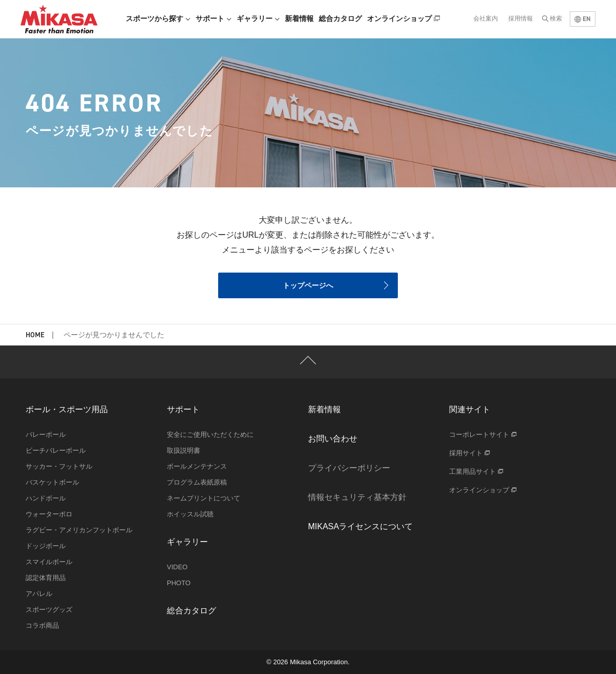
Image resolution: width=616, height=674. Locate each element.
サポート (214, 18)
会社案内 (486, 18)
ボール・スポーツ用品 (67, 409)
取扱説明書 (184, 450)
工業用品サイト (476, 471)
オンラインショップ (403, 18)
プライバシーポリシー (349, 468)
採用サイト (469, 453)
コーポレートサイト (483, 435)
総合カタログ (340, 18)
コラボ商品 (42, 625)
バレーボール (46, 435)
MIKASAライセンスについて (360, 526)
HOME (35, 335)
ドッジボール (46, 546)
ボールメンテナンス (197, 466)
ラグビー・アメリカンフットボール (79, 530)
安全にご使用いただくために (210, 435)
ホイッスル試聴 (190, 514)
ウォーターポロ (49, 514)
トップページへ (308, 285)
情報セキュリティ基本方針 (357, 497)
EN (583, 19)
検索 (556, 18)
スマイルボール (49, 562)
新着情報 (299, 18)
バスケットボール (52, 482)
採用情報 (521, 18)
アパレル (39, 594)
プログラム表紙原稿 (197, 482)
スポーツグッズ (49, 610)
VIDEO (177, 567)
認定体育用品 (46, 578)
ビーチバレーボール (56, 450)
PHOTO (179, 583)
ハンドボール (46, 498)
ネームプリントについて (204, 498)
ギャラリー (258, 18)
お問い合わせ (333, 439)
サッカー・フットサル (59, 466)
